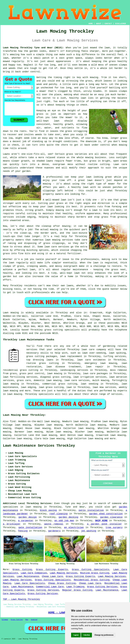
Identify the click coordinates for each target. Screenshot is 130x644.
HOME (91, 24)
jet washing (89, 531)
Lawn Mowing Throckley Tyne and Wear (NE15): (33, 48)
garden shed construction (106, 514)
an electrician (74, 527)
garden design (28, 517)
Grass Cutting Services (102, 587)
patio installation (91, 510)
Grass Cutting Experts (52, 570)
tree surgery (114, 527)
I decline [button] (87, 635)
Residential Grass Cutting (92, 580)
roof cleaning (58, 514)
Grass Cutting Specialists (91, 570)
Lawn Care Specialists (30, 583)
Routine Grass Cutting (95, 573)
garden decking (68, 517)
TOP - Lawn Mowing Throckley (21, 599)
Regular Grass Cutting (77, 590)
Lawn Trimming (75, 587)
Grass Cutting (22, 570)
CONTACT (108, 24)
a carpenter (26, 521)
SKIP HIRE (101, 521)
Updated (34, 620)
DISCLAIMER (120, 24)
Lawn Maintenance (28, 576)
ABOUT (99, 24)
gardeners (54, 531)
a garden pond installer (104, 524)
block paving (48, 510)
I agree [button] (76, 635)
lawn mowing (96, 439)
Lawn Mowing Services (64, 573)
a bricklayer (12, 524)
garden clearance (111, 517)
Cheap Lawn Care (52, 576)
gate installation (30, 527)
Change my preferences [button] (104, 635)
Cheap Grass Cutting (62, 583)
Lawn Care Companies (34, 573)
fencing (23, 531)
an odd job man (64, 521)
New (27, 620)
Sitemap (5, 620)
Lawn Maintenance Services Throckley (39, 446)
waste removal (54, 524)
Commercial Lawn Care (50, 587)
